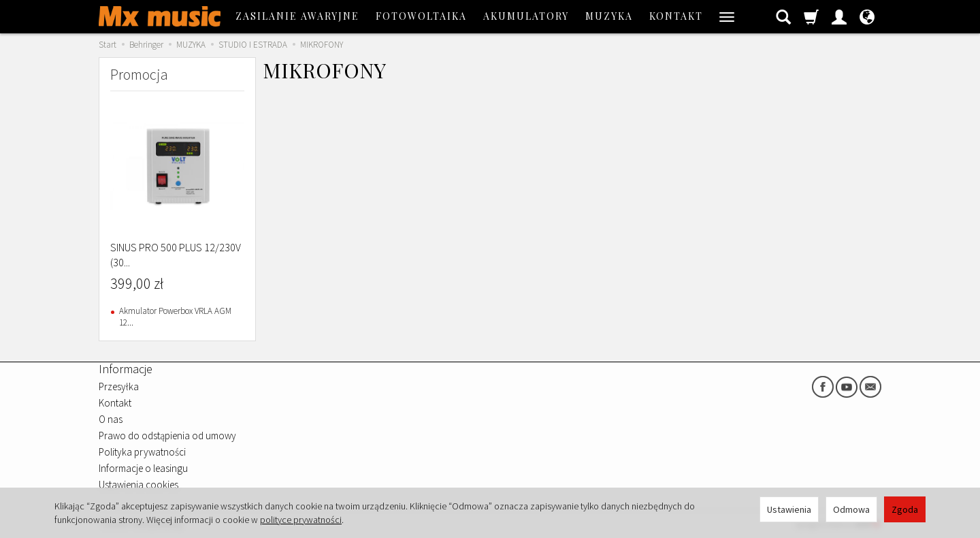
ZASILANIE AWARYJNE (297, 16)
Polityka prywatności (142, 452)
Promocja (139, 74)
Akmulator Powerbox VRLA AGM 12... (175, 317)
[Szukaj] (783, 16)
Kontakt (676, 16)
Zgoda (905, 509)
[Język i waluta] (867, 16)
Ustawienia (789, 509)
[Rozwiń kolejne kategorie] (727, 16)
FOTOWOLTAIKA (421, 16)
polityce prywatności (301, 520)
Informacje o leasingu (143, 468)
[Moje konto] (839, 16)
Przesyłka (119, 386)
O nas (111, 419)
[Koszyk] (811, 16)
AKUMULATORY (526, 16)
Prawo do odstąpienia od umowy (167, 436)
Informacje (126, 369)
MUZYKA (609, 16)
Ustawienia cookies (138, 485)
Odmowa (851, 509)
